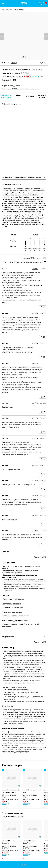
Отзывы (14, 63)
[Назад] (2, 36)
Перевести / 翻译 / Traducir (31, 258)
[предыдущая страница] (3, 4)
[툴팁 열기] (42, 76)
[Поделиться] (45, 63)
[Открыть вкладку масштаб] (24, 36)
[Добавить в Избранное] (42, 63)
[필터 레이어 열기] (45, 262)
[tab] (6, 96)
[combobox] (20, 10)
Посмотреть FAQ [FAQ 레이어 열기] (40, 557)
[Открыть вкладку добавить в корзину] (19, 786)
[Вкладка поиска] (40, 4)
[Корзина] (45, 4)
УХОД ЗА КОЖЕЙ (7, 10)
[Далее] (46, 36)
